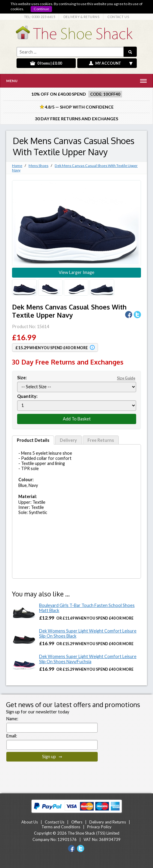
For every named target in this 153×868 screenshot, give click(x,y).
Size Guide (126, 378)
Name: (12, 719)
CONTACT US (118, 17)
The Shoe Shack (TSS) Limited (93, 833)
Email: (12, 736)
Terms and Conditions (61, 827)
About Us (30, 822)
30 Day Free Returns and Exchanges (76, 119)
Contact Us (55, 822)
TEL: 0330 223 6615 (40, 17)
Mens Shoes (38, 166)
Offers (77, 822)
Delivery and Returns (108, 822)
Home (17, 166)
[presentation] (52, 775)
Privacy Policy (99, 827)
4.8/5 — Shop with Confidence (77, 107)
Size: (77, 378)
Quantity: (27, 396)
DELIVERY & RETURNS (81, 17)
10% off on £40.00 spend (59, 94)
